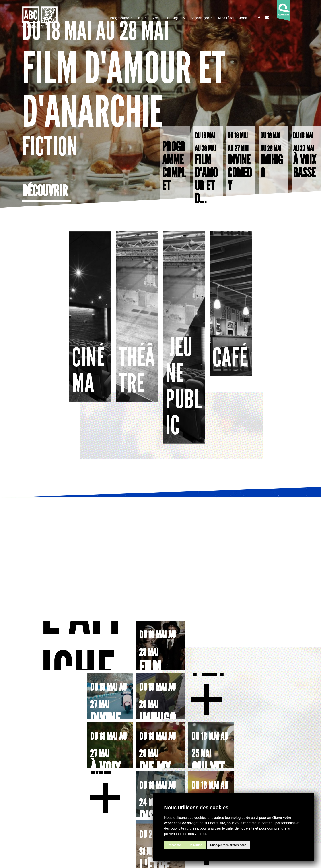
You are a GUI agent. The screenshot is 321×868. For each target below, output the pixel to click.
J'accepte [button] (174, 845)
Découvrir (45, 191)
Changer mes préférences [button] (228, 845)
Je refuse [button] (196, 845)
